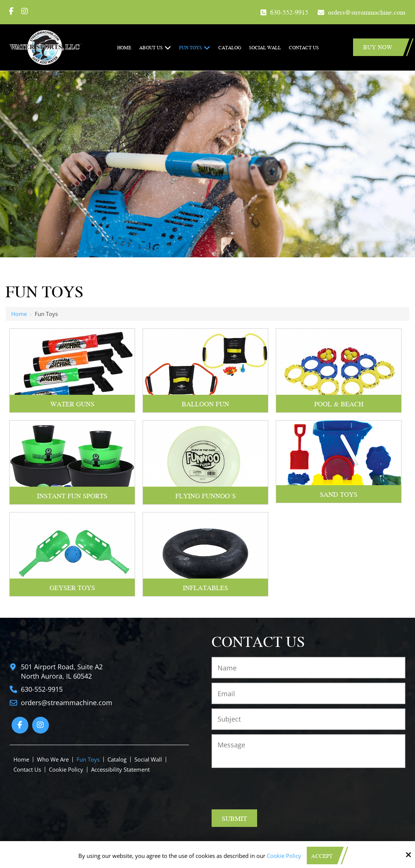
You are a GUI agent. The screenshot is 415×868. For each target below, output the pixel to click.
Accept (322, 856)
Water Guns (72, 404)
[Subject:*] (308, 719)
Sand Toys (339, 494)
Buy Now (378, 47)
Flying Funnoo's (206, 495)
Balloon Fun (205, 404)
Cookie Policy (284, 856)
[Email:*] (308, 693)
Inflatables (205, 587)
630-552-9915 (289, 12)
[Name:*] (308, 668)
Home (19, 314)
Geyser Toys (72, 587)
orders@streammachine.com (367, 12)
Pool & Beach (339, 404)
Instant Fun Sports (72, 495)
